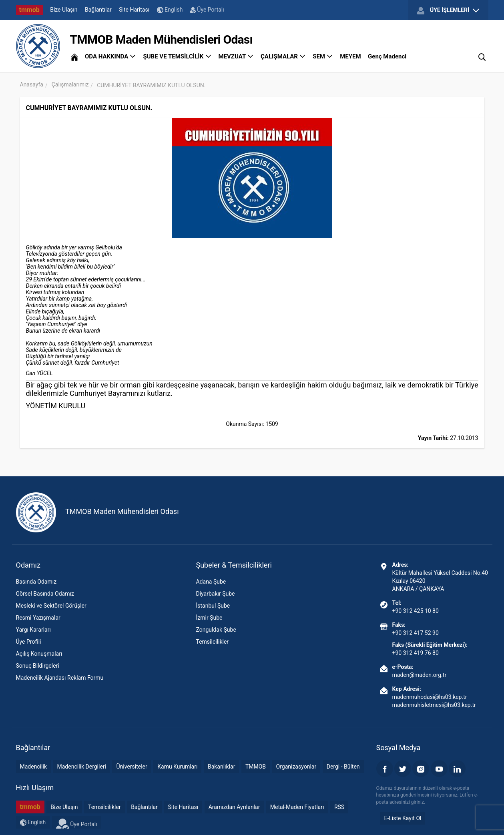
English (170, 10)
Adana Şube (211, 582)
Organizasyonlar (296, 767)
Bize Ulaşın (64, 10)
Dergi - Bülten (343, 767)
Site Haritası (134, 10)
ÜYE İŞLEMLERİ (448, 10)
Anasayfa (32, 84)
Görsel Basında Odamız (45, 594)
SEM (323, 56)
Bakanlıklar (222, 767)
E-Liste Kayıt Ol (403, 818)
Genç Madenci (387, 56)
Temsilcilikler (212, 642)
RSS (339, 807)
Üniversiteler (132, 767)
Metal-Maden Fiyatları (297, 807)
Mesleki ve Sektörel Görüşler (51, 606)
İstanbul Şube (213, 606)
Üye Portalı (207, 10)
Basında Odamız (36, 582)
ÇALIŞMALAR (283, 56)
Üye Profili (29, 642)
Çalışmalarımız (70, 84)
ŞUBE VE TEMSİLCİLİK (177, 56)
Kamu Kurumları (177, 767)
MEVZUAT (236, 56)
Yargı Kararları (33, 630)
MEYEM (350, 56)
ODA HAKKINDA (110, 56)
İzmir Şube (209, 618)
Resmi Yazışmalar (38, 618)
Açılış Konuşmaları (39, 654)
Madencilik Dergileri (82, 767)
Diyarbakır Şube (215, 594)
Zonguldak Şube (216, 630)
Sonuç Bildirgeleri (38, 666)
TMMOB (256, 767)
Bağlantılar (98, 10)
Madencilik (34, 767)
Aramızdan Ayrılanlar (234, 807)
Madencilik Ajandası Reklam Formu (60, 678)
